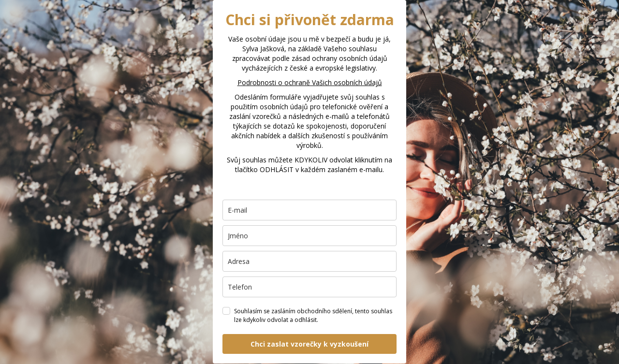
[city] (309, 261)
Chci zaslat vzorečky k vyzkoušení (309, 344)
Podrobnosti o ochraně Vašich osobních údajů (310, 82)
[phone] (309, 287)
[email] (309, 210)
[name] (309, 236)
